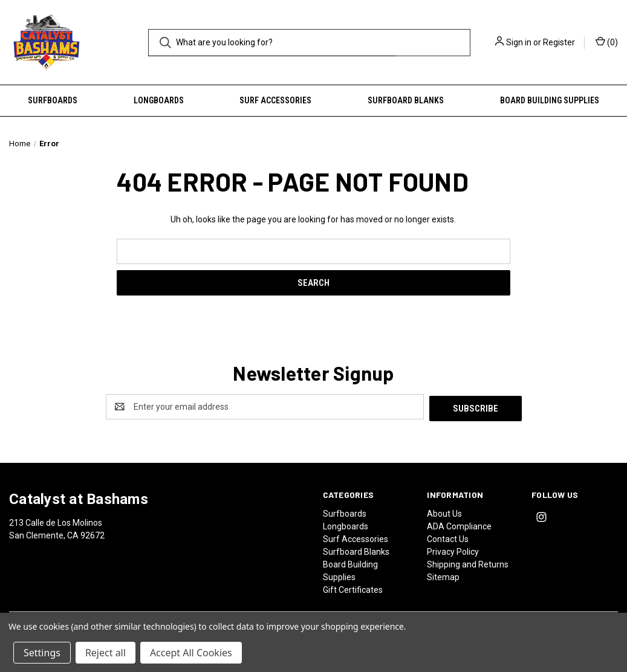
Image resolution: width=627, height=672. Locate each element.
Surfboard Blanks (406, 100)
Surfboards (53, 100)
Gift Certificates (353, 588)
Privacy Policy (453, 550)
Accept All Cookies (191, 653)
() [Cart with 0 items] (607, 42)
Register (559, 42)
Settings (42, 653)
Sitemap (443, 575)
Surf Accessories (275, 100)
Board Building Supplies (550, 100)
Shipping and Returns (468, 563)
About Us (444, 512)
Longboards (159, 100)
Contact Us (448, 537)
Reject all (106, 653)
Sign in (519, 42)
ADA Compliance (459, 525)
